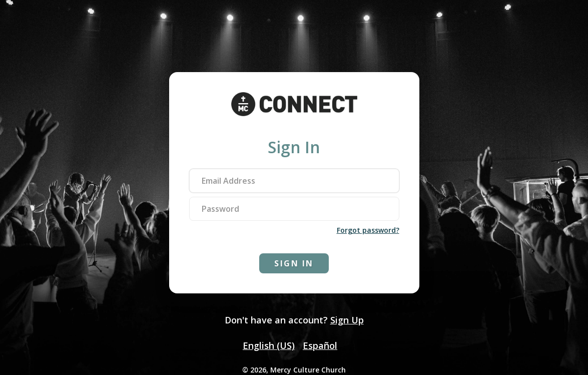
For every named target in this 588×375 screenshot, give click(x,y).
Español (320, 345)
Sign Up (347, 320)
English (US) (269, 345)
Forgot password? (368, 230)
